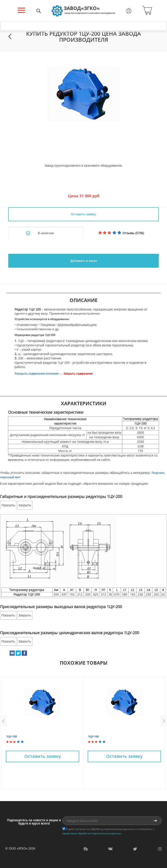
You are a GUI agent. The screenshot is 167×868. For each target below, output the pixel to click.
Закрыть (25, 505)
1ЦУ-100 (12, 736)
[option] (83, 94)
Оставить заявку (83, 214)
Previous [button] (3, 721)
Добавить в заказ (83, 261)
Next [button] (164, 721)
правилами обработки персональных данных (92, 833)
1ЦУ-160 (93, 736)
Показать (8, 505)
